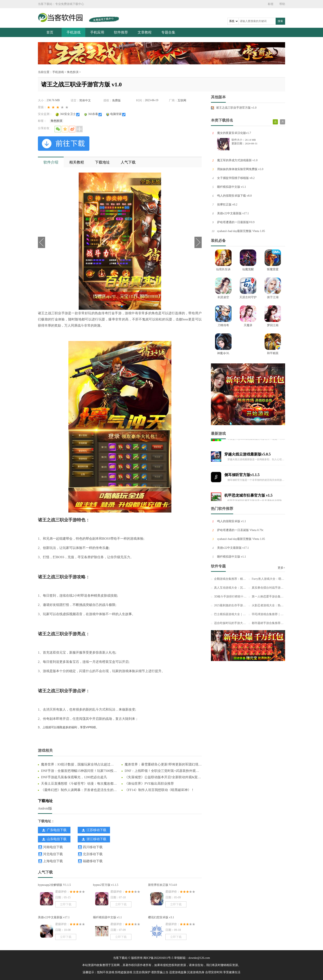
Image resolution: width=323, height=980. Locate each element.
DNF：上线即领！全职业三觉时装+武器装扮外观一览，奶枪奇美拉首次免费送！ (162, 771)
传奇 (99, 548)
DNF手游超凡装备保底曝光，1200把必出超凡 (74, 777)
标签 (271, 4)
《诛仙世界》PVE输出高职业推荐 (149, 783)
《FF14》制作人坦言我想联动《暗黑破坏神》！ (159, 790)
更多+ (281, 568)
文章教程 (145, 32)
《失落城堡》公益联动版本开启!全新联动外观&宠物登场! (163, 777)
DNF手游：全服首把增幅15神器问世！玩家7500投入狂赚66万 (79, 771)
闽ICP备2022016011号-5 (158, 958)
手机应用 (97, 32)
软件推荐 (121, 32)
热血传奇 (101, 313)
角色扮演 (73, 72)
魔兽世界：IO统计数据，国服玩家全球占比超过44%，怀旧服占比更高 (76, 765)
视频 (73, 614)
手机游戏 (74, 32)
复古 (119, 719)
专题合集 (168, 32)
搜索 (280, 21)
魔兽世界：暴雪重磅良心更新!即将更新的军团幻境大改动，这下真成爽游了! (163, 765)
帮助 (282, 4)
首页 (50, 32)
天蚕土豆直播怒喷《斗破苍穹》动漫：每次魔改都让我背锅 (79, 784)
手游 (65, 313)
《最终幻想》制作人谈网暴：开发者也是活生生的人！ (77, 790)
